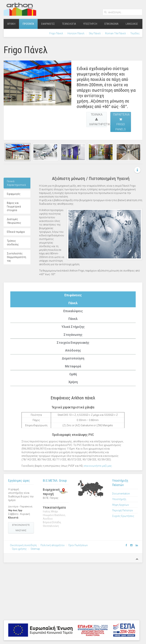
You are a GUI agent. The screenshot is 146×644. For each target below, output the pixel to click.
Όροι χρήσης (19, 549)
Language (132, 24)
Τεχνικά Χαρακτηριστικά (98, 119)
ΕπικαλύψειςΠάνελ (73, 315)
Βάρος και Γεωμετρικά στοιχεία (14, 207)
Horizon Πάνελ (76, 33)
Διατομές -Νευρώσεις (14, 221)
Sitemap (35, 549)
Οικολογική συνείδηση (23, 545)
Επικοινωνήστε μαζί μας (21, 528)
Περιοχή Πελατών (123, 510)
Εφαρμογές (48, 24)
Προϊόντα (28, 24)
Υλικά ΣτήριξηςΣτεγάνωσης (73, 331)
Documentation (121, 494)
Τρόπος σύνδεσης (13, 243)
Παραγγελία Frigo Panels (121, 122)
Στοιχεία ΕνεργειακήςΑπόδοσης (73, 347)
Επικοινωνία (111, 24)
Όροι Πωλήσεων (78, 545)
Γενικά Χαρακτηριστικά (16, 183)
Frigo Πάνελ (56, 33)
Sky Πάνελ (95, 33)
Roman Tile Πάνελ (116, 33)
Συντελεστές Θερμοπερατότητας (16, 257)
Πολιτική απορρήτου (53, 545)
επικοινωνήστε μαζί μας (98, 466)
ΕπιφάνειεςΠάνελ (73, 299)
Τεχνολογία (69, 24)
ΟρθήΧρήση (73, 378)
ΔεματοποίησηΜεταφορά (73, 362)
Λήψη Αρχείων (121, 505)
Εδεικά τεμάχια (16, 232)
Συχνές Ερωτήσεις (123, 516)
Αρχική (11, 24)
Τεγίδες (135, 33)
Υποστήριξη (90, 24)
